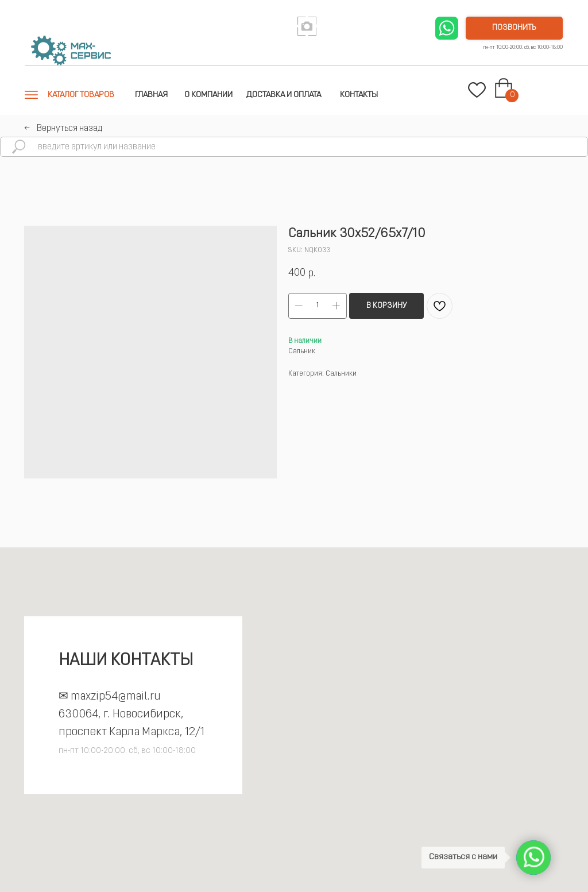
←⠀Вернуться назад (63, 129)
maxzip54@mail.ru (116, 697)
